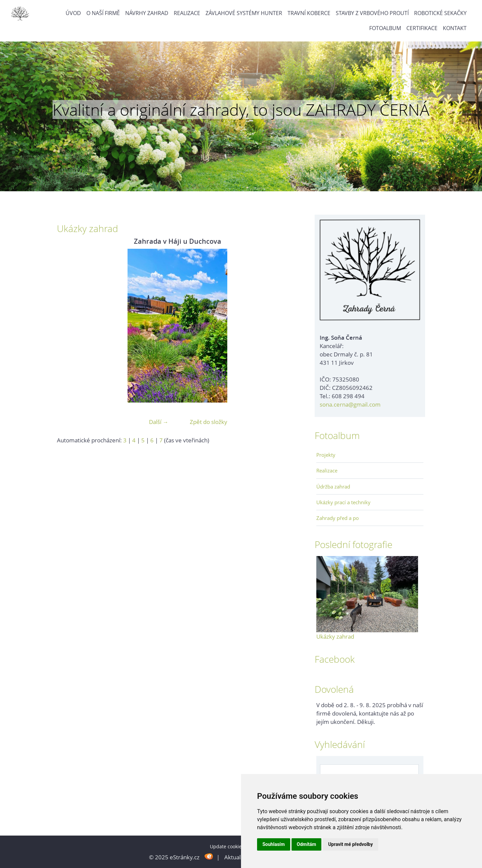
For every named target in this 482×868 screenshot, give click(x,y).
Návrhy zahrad (147, 13)
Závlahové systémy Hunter (244, 13)
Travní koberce (309, 13)
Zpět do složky (209, 422)
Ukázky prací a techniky (343, 502)
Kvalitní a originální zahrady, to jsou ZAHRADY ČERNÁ (241, 110)
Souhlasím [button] (274, 844)
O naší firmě (103, 13)
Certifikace (422, 28)
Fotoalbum (385, 28)
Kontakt (455, 28)
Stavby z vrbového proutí (372, 13)
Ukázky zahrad (335, 636)
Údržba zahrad (333, 486)
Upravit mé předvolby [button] (350, 844)
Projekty (326, 455)
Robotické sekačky (440, 13)
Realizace (187, 13)
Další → (159, 422)
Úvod (73, 13)
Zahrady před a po (338, 518)
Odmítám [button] (307, 844)
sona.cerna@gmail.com (350, 404)
